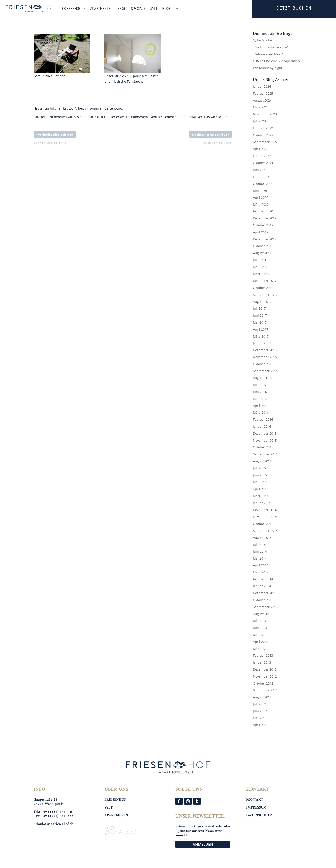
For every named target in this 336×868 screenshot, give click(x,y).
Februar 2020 (263, 211)
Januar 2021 (262, 177)
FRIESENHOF (71, 8)
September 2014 (265, 531)
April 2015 (261, 489)
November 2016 (265, 357)
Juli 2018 (259, 260)
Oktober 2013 (263, 600)
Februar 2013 (263, 655)
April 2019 (261, 232)
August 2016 (262, 378)
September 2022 (265, 142)
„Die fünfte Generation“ (271, 47)
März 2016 (261, 412)
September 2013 (265, 607)
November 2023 (265, 114)
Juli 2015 (259, 468)
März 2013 (261, 649)
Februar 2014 (263, 579)
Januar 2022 (262, 156)
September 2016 (265, 371)
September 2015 (265, 454)
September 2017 (265, 295)
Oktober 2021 (263, 163)
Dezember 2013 (265, 593)
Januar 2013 (262, 662)
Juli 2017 (259, 308)
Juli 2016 (259, 385)
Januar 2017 (262, 343)
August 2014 (262, 538)
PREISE (121, 8)
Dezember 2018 (265, 239)
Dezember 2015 (265, 433)
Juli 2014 (259, 545)
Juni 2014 (260, 551)
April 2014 (261, 565)
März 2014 (261, 572)
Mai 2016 (260, 399)
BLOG (166, 8)
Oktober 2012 (263, 683)
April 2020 (261, 198)
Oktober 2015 (263, 447)
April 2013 (261, 642)
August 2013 (262, 614)
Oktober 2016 (263, 364)
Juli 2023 (259, 121)
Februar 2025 (263, 93)
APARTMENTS (100, 8)
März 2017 (261, 336)
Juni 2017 (260, 315)
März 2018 (261, 274)
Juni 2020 (260, 191)
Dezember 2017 (265, 281)
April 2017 (261, 329)
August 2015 (262, 461)
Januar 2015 (262, 503)
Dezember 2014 (265, 510)
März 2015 (261, 496)
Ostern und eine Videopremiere (277, 61)
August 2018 (262, 253)
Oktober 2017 (263, 288)
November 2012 (265, 676)
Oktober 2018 (263, 246)
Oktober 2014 (263, 524)
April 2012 (261, 725)
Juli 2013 (259, 621)
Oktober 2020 (263, 184)
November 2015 (265, 440)
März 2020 (261, 204)
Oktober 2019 (263, 225)
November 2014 (265, 517)
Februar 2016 (263, 419)
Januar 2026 (262, 86)
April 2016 (261, 406)
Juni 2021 (260, 170)
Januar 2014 (262, 586)
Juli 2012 (259, 704)
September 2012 (265, 690)
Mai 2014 (260, 558)
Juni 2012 (260, 711)
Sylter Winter (263, 40)
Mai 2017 (260, 322)
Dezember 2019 (265, 218)
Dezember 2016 (265, 350)
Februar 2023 (263, 128)
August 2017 (262, 302)
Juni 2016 (260, 392)
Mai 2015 (260, 482)
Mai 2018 (260, 267)
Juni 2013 (260, 628)
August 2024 (262, 100)
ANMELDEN (203, 844)
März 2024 (261, 107)
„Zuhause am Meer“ (268, 54)
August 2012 (262, 697)
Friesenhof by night (268, 68)
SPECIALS (138, 8)
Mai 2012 (260, 718)
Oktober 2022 (263, 135)
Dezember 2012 (265, 669)
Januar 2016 (262, 426)
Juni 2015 (260, 475)
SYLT (154, 8)
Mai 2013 (260, 635)
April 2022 (261, 149)
